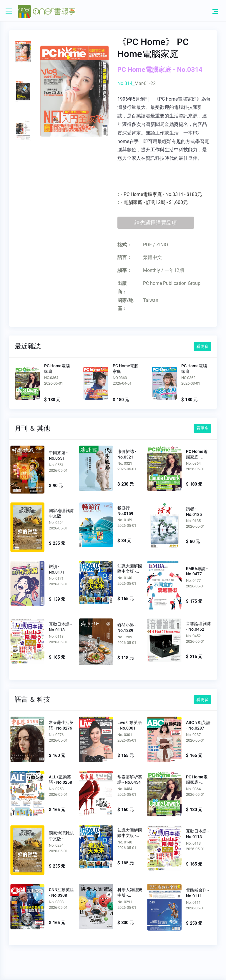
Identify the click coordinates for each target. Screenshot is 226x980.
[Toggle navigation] (215, 11)
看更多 (202, 346)
